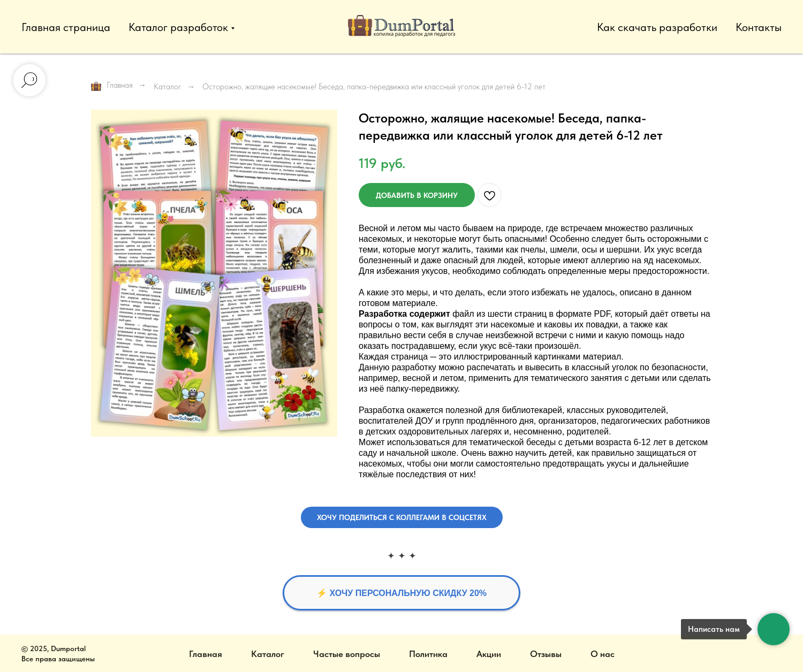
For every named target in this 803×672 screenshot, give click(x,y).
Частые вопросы (347, 654)
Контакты (759, 27)
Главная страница (66, 27)
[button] (402, 517)
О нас (603, 654)
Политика (428, 654)
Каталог (168, 87)
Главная (112, 86)
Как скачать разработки (657, 27)
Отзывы (546, 654)
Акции (489, 654)
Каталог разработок (178, 27)
